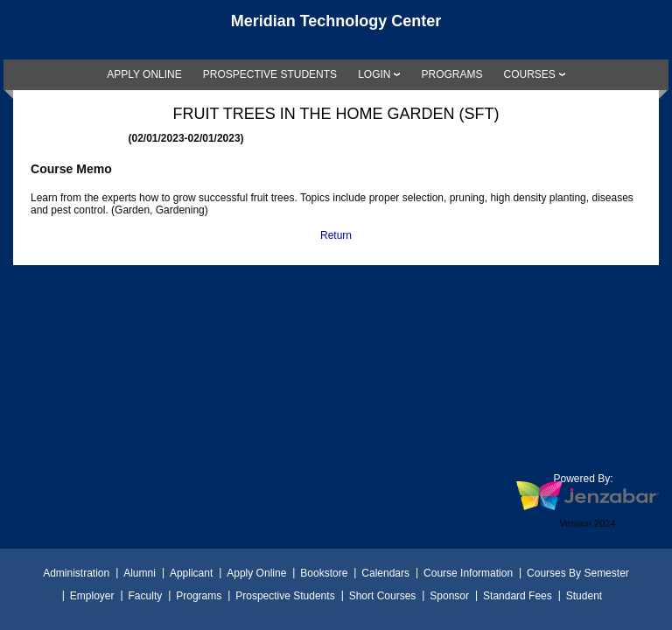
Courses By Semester (578, 573)
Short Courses (383, 596)
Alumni (140, 573)
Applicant (191, 573)
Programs (199, 596)
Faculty (146, 596)
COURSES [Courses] (529, 74)
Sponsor (449, 596)
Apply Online (256, 573)
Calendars (385, 573)
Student (584, 596)
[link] (144, 74)
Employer (92, 596)
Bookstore (324, 573)
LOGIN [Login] (374, 74)
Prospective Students (285, 596)
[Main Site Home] (336, 30)
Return (336, 235)
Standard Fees (518, 596)
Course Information (468, 573)
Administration (76, 573)
